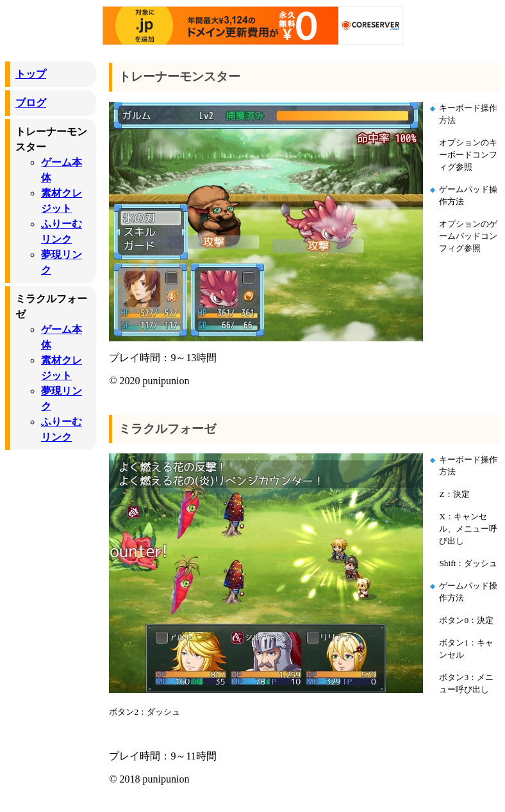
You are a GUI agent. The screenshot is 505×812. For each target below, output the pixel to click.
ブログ (31, 103)
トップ (31, 74)
